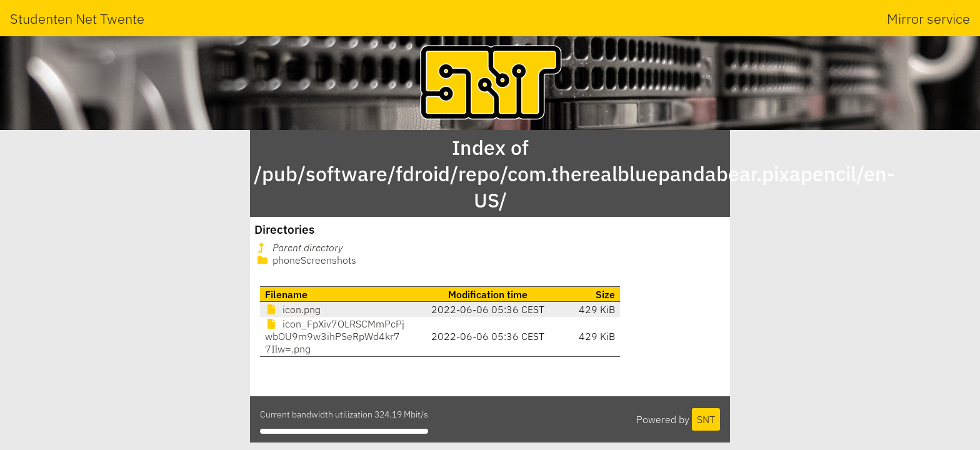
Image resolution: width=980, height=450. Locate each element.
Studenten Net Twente (77, 18)
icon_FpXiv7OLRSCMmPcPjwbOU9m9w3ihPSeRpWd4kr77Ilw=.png (335, 336)
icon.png (293, 309)
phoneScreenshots (306, 260)
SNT (706, 419)
